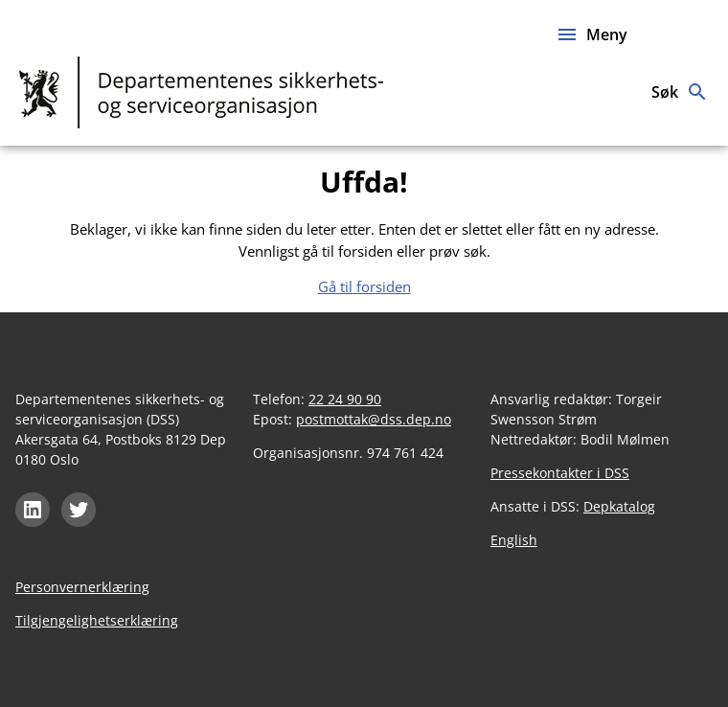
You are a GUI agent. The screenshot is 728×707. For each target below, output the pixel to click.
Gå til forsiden (364, 286)
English (514, 540)
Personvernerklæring (82, 587)
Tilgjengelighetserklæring (97, 620)
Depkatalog (619, 506)
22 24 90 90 (345, 399)
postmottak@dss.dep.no (374, 419)
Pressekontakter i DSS (560, 473)
